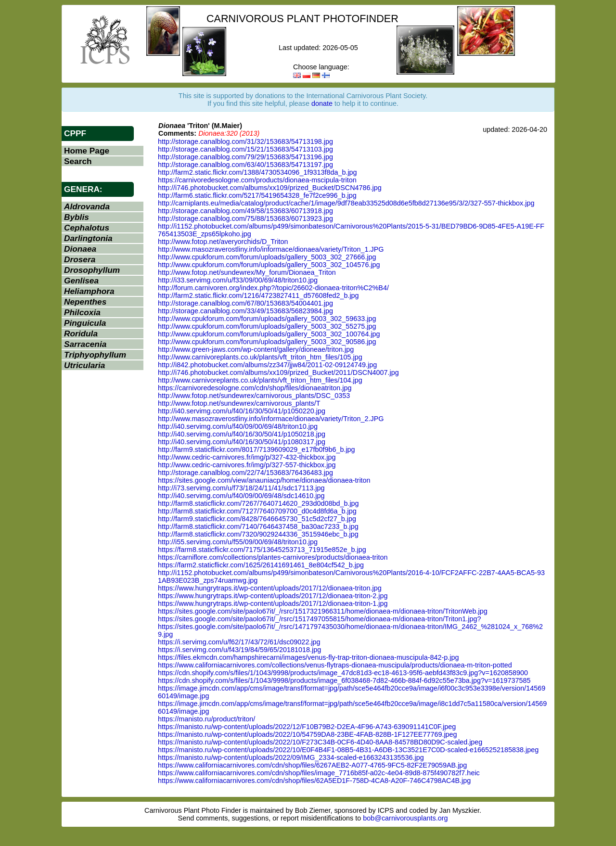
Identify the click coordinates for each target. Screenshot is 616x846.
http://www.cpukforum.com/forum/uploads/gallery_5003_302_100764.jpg (269, 334)
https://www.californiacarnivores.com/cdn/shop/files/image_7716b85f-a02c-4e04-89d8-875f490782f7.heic (319, 773)
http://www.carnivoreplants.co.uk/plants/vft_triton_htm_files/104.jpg (260, 380)
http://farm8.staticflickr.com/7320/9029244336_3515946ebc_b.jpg (258, 534)
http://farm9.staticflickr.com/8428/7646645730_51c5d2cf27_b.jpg (257, 519)
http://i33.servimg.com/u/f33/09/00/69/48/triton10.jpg (238, 280)
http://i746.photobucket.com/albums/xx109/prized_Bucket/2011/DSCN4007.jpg (278, 372)
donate (322, 103)
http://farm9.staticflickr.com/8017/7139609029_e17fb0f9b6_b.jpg (257, 449)
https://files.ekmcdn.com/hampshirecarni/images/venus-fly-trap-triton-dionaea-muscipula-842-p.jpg (308, 657)
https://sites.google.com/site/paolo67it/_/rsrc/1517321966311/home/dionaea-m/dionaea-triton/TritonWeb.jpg (323, 611)
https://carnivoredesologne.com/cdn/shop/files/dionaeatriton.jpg (255, 388)
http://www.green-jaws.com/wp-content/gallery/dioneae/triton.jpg (256, 349)
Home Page (87, 151)
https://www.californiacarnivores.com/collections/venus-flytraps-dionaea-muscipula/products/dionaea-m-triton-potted (335, 665)
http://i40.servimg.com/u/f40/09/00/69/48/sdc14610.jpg (241, 496)
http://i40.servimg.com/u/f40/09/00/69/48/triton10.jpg (238, 426)
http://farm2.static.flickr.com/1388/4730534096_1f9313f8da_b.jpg (257, 172)
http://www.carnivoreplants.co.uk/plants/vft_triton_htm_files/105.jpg (260, 357)
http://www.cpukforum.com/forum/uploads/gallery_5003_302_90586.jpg (267, 342)
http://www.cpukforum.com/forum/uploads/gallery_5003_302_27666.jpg (267, 257)
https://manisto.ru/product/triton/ (206, 719)
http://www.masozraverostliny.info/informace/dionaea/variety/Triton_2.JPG (271, 419)
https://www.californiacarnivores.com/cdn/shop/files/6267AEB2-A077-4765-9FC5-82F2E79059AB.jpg (312, 765)
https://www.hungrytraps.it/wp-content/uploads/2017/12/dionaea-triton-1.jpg (273, 603)
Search (78, 161)
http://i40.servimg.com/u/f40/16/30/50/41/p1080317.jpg (242, 442)
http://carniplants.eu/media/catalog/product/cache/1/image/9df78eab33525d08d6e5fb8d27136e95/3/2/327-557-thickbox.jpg (346, 203)
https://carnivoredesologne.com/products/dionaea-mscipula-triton (257, 180)
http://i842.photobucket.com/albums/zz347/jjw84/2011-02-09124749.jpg (267, 365)
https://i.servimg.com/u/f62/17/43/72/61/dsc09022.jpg (239, 642)
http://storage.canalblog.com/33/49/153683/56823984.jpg (245, 311)
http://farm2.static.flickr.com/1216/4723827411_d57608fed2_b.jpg (258, 295)
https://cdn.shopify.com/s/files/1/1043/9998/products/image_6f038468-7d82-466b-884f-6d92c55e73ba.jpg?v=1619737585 (344, 680)
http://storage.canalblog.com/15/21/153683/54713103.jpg (245, 149)
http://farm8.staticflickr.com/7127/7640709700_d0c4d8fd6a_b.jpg (257, 511)
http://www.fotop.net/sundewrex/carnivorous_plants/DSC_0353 (254, 396)
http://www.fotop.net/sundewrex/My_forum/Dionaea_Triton (247, 272)
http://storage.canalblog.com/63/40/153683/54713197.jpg (245, 165)
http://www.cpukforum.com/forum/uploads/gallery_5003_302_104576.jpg (269, 265)
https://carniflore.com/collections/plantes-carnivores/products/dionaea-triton (273, 557)
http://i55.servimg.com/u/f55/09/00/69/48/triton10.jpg (238, 542)
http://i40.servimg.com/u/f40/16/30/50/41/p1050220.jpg (242, 411)
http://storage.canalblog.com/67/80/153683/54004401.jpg (245, 303)
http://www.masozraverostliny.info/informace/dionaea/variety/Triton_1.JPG (271, 249)
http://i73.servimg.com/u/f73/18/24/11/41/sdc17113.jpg (241, 488)
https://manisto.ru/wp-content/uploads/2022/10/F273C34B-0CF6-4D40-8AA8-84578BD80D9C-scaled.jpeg (320, 742)
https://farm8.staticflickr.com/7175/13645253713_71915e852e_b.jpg (262, 550)
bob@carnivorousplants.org (405, 818)
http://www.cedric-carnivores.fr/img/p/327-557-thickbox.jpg (247, 465)
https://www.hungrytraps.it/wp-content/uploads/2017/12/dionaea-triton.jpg (270, 588)
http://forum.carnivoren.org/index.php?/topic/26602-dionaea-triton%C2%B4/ (273, 288)
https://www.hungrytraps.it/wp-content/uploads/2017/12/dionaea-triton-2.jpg (273, 596)
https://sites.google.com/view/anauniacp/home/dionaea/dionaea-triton (264, 480)
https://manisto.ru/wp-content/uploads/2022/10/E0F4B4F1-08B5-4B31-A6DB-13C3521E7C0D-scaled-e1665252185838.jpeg (348, 750)
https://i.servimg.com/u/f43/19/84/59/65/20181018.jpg (239, 650)
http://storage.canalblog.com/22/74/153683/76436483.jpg (245, 473)
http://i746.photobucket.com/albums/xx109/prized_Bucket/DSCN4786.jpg (270, 188)
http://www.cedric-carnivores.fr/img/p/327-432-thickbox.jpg (247, 457)
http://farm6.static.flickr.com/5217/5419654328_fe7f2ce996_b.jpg (257, 195)
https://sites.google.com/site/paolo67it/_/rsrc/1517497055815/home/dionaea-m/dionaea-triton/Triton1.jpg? (319, 619)
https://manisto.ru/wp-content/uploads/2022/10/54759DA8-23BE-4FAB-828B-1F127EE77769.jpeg (308, 734)
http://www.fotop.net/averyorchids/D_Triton (223, 242)
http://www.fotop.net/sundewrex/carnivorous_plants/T (239, 403)
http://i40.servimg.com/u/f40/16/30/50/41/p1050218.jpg (242, 434)
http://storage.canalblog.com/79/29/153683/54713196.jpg (245, 157)
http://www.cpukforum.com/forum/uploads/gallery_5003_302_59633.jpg (267, 319)
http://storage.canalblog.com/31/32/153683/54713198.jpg (245, 141)
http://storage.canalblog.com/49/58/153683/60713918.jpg (245, 211)
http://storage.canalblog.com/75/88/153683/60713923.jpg (245, 218)
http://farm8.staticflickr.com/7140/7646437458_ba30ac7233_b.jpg (258, 526)
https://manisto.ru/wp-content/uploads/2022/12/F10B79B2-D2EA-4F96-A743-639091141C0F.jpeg (307, 727)
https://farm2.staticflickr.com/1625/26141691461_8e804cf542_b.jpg (261, 565)
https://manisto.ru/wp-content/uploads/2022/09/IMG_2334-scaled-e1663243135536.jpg (291, 757)
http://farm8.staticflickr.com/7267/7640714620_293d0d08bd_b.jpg (258, 503)
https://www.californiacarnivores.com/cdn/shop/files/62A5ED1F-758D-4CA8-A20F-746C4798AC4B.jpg (314, 781)
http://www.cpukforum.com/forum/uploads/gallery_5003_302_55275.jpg (267, 326)
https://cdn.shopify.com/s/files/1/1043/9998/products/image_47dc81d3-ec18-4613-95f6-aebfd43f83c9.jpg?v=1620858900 (343, 673)
